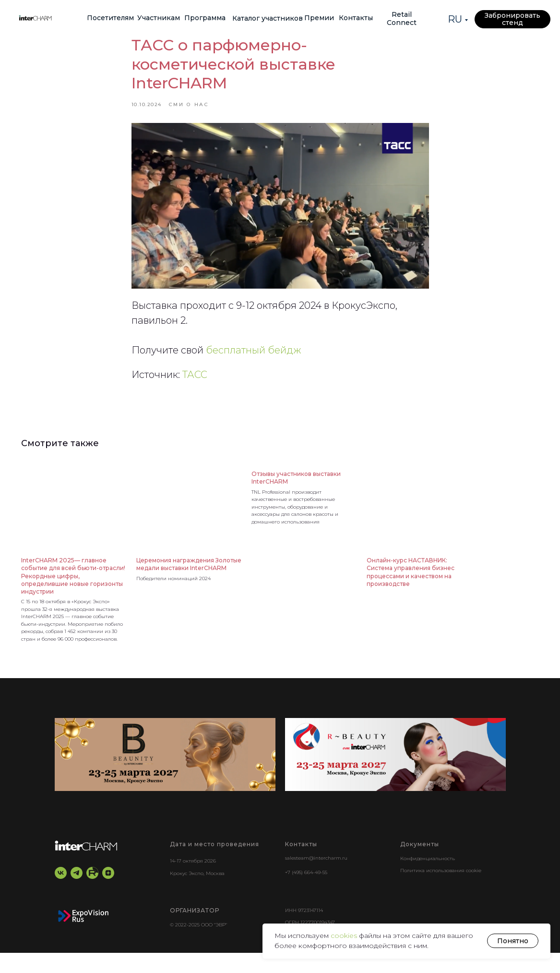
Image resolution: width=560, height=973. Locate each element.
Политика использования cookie (441, 891)
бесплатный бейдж (254, 360)
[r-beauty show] (395, 774)
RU (455, 19)
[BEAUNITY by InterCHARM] (165, 774)
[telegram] (77, 893)
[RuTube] (92, 893)
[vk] (61, 893)
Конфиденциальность (428, 878)
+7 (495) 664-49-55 (306, 892)
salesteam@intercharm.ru (316, 878)
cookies (345, 936)
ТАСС (195, 385)
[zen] (108, 893)
